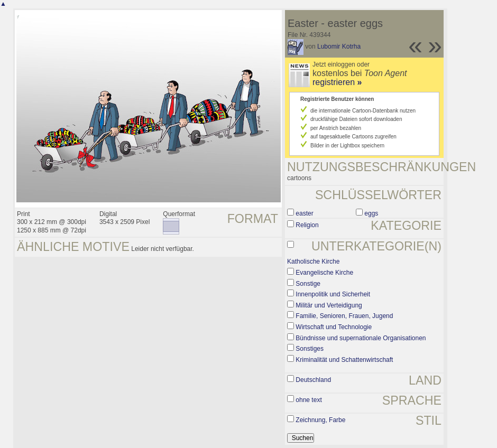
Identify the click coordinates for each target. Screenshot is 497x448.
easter (304, 213)
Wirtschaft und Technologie (334, 327)
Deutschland (313, 380)
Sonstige (308, 284)
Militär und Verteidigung (329, 305)
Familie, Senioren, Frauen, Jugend (344, 316)
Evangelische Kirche (324, 273)
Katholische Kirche (313, 262)
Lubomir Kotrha (339, 46)
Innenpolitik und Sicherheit (333, 294)
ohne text (309, 400)
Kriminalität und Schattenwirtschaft (344, 360)
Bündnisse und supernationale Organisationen (361, 338)
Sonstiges (310, 349)
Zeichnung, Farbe (320, 420)
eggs (371, 213)
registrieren (337, 82)
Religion (307, 225)
